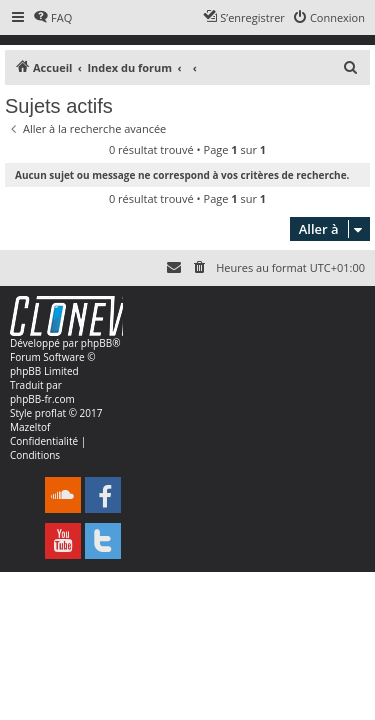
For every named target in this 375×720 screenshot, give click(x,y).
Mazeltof (30, 427)
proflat (50, 413)
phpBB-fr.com (42, 399)
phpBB (96, 343)
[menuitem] (52, 18)
